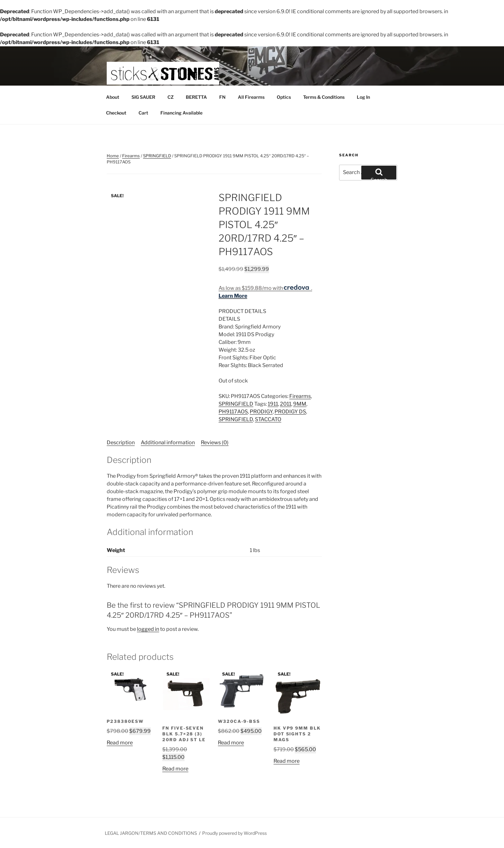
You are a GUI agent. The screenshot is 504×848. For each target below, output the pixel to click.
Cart (143, 113)
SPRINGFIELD (157, 156)
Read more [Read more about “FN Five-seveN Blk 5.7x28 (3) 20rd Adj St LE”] (175, 769)
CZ (171, 97)
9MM (300, 404)
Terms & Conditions (324, 97)
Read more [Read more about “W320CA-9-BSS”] (231, 743)
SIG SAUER (143, 97)
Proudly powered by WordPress (234, 833)
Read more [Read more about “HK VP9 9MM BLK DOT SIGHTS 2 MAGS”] (287, 761)
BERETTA (196, 97)
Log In (363, 97)
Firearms (131, 156)
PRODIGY (261, 412)
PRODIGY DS (290, 412)
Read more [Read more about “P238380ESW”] (120, 743)
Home (113, 156)
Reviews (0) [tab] (215, 442)
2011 (286, 404)
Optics (284, 97)
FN (222, 97)
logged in (148, 629)
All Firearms (251, 97)
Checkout (116, 113)
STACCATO (268, 419)
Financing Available (181, 113)
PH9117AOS (233, 412)
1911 (273, 404)
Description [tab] (121, 442)
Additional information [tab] (168, 442)
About (113, 97)
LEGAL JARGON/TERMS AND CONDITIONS (151, 833)
